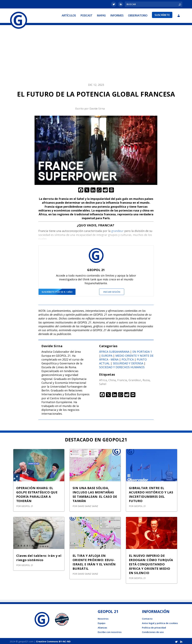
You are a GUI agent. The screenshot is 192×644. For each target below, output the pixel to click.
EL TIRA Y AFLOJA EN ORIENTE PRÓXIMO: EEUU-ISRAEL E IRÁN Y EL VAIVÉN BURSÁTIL (94, 561)
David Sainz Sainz (88, 505)
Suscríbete (162, 14)
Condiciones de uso (153, 631)
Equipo (102, 622)
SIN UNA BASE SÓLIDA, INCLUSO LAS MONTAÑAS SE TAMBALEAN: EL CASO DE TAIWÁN (95, 493)
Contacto (147, 618)
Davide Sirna (97, 108)
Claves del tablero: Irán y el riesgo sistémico (39, 557)
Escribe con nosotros (110, 631)
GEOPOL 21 (27, 505)
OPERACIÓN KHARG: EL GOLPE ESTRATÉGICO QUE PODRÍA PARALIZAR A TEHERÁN (37, 493)
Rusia (146, 379)
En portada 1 (142, 351)
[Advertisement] (96, 55)
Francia (122, 379)
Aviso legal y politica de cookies (160, 622)
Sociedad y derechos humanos (122, 366)
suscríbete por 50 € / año (57, 291)
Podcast (86, 15)
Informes (117, 15)
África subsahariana (114, 351)
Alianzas (102, 627)
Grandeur (135, 379)
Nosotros (103, 618)
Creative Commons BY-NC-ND (53, 640)
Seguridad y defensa (128, 362)
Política (128, 358)
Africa (103, 379)
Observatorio (138, 15)
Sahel (103, 383)
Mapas (101, 15)
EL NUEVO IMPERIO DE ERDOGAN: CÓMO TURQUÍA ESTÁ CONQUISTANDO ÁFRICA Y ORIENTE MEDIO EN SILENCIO (151, 563)
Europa (107, 355)
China (112, 379)
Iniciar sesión (112, 291)
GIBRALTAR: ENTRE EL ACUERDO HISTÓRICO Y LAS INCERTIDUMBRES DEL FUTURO (151, 493)
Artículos (69, 15)
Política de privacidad (154, 627)
